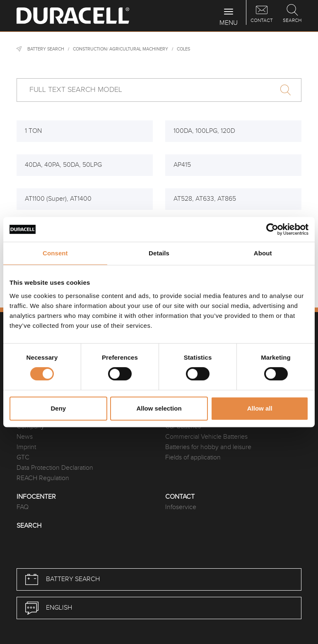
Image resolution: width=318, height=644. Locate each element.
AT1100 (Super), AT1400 (58, 199)
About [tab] (263, 253)
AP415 (182, 165)
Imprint (26, 447)
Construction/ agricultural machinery (120, 49)
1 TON (33, 131)
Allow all (260, 408)
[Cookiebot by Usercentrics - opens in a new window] (272, 229)
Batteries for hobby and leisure (208, 447)
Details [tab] (159, 253)
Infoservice (181, 507)
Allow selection (159, 408)
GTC (23, 458)
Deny (58, 408)
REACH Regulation (43, 478)
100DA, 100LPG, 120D (204, 131)
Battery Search (46, 49)
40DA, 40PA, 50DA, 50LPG (63, 165)
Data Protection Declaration (55, 468)
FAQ (23, 507)
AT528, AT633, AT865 (205, 199)
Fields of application (193, 458)
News (25, 437)
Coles (183, 49)
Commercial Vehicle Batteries (206, 437)
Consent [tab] (55, 253)
